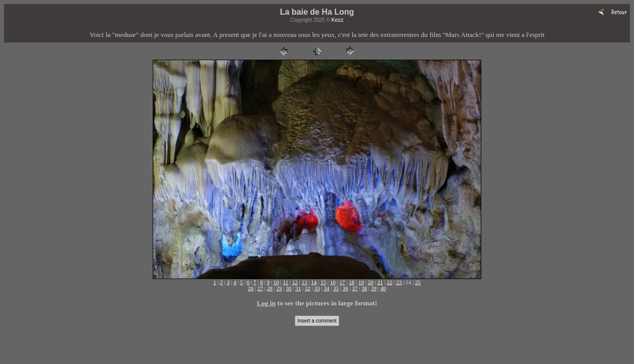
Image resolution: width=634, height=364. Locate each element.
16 (333, 282)
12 (295, 282)
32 (308, 288)
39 (374, 288)
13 (305, 282)
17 (342, 282)
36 (346, 288)
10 (276, 282)
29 (279, 288)
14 (314, 282)
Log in (266, 303)
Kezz (337, 20)
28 (270, 288)
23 (399, 282)
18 (352, 282)
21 (380, 282)
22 (390, 282)
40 (383, 288)
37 (355, 288)
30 (288, 288)
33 (317, 288)
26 (251, 288)
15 (323, 282)
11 (286, 282)
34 (326, 288)
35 (336, 288)
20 (370, 282)
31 (298, 288)
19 (361, 282)
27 (260, 288)
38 (364, 288)
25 (418, 282)
